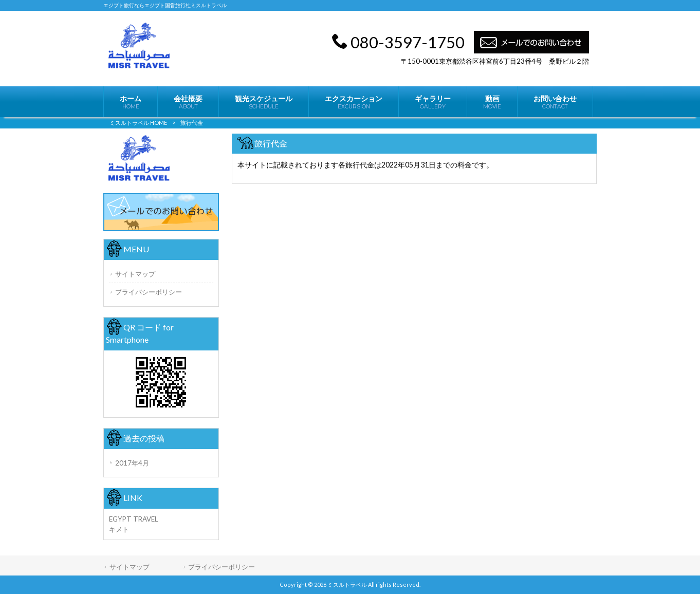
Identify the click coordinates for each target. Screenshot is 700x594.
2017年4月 (132, 463)
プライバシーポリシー (149, 292)
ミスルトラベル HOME (138, 123)
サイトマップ (135, 274)
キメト (119, 529)
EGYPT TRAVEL (133, 519)
